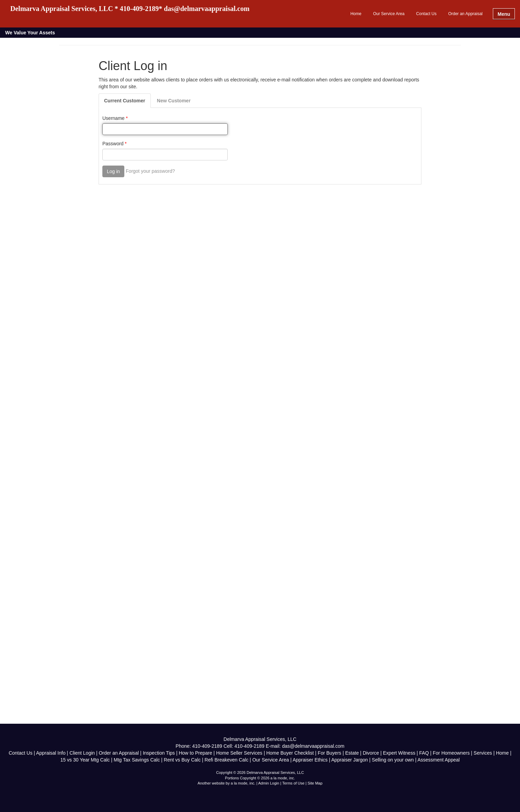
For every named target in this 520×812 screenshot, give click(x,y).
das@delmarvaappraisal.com (313, 746)
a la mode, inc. (243, 783)
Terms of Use (293, 783)
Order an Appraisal (465, 14)
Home (356, 14)
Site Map (315, 783)
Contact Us (426, 14)
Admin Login (269, 783)
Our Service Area (389, 14)
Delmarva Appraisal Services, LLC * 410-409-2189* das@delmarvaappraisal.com (130, 9)
